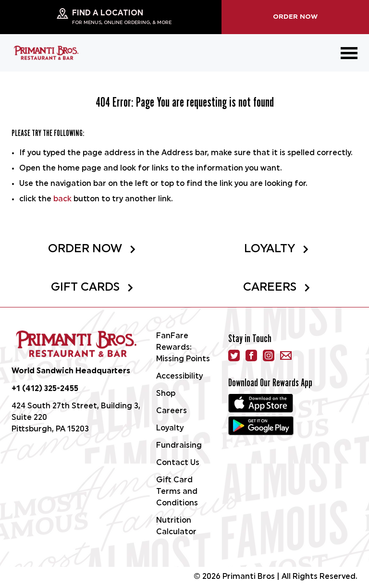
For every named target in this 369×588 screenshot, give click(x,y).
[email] (286, 355)
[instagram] (269, 355)
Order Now (295, 17)
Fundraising (179, 446)
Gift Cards (92, 288)
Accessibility (179, 377)
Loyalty (277, 249)
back (62, 199)
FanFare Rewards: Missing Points (183, 348)
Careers (277, 288)
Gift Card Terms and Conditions (177, 492)
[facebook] (251, 355)
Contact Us (178, 463)
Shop (166, 394)
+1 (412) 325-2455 (45, 389)
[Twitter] (234, 355)
